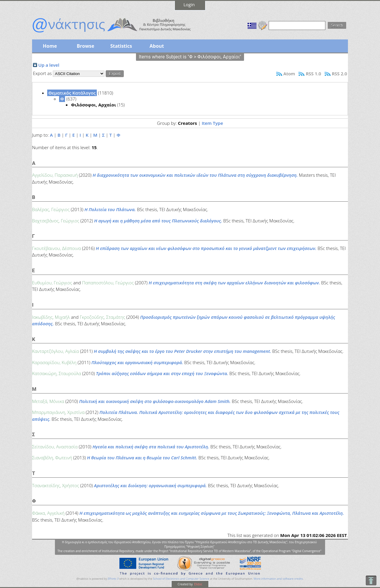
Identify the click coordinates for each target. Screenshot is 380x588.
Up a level (49, 65)
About (157, 46)
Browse (85, 46)
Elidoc (198, 584)
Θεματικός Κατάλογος (72, 93)
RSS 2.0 (339, 74)
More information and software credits (278, 579)
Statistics (121, 46)
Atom (289, 74)
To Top (371, 580)
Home (50, 46)
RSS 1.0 (313, 74)
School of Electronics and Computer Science (181, 579)
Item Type (212, 123)
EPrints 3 (113, 579)
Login (189, 4)
